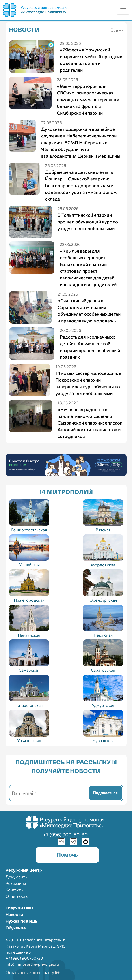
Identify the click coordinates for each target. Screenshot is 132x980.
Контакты (15, 890)
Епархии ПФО (19, 908)
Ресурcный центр (24, 871)
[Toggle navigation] (123, 10)
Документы (17, 877)
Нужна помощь (21, 922)
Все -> (117, 30)
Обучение (16, 928)
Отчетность (17, 896)
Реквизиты (16, 883)
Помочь (67, 855)
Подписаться (105, 793)
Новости (14, 915)
